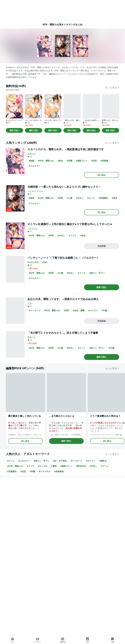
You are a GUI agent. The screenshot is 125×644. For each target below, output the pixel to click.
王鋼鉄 (44, 262)
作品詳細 (102, 246)
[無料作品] (62, 640)
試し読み (102, 175)
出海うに (32, 153)
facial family (33, 262)
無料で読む (14, 130)
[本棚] (112, 640)
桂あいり (32, 337)
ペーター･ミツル (35, 191)
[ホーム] (12, 640)
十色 (30, 303)
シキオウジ (33, 228)
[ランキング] (37, 640)
